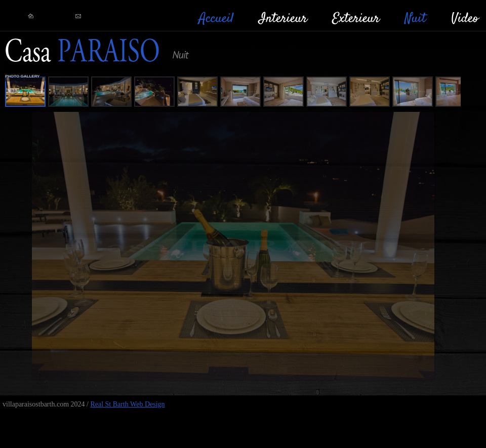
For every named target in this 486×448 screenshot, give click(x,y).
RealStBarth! (83, 51)
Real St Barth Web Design (127, 404)
